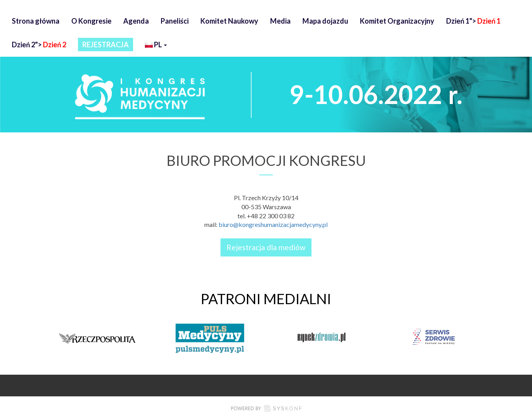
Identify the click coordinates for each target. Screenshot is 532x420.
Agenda (136, 21)
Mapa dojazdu (325, 21)
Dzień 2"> (39, 45)
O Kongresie (91, 21)
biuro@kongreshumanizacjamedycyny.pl (273, 224)
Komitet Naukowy (229, 21)
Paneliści (175, 21)
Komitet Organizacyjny (397, 21)
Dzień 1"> (473, 21)
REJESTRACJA (106, 45)
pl (156, 46)
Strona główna (36, 21)
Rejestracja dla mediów (266, 247)
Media (280, 21)
